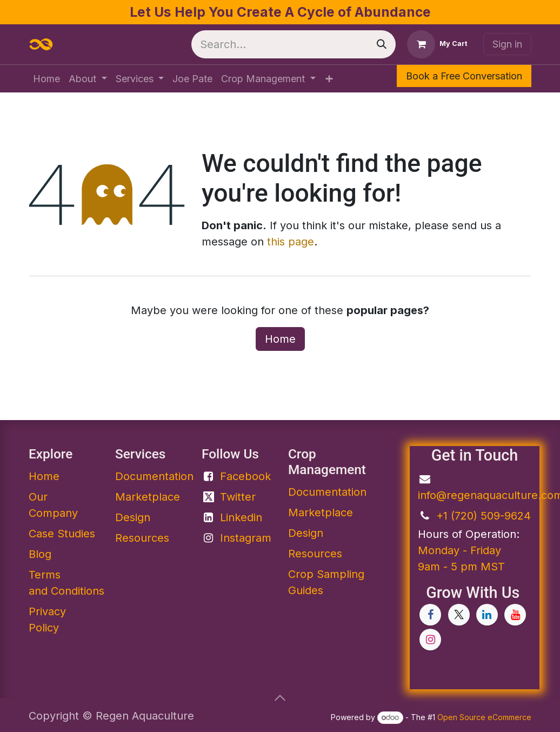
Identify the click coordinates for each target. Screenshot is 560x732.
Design (133, 517)
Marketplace (148, 497)
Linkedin (241, 517)
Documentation (327, 492)
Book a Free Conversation (464, 76)
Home (280, 339)
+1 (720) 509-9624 (484, 516)
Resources (142, 538)
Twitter (238, 497)
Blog (40, 554)
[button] (280, 698)
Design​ (306, 533)
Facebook (245, 476)
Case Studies (62, 534)
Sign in (507, 44)
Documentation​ (154, 476)
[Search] (382, 44)
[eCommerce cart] (437, 44)
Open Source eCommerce (484, 717)
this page (291, 242)
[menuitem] (46, 79)
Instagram (246, 538)
